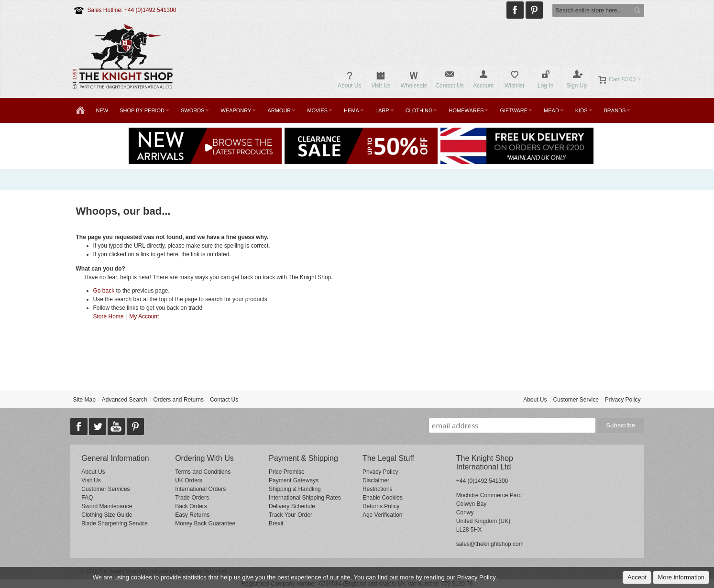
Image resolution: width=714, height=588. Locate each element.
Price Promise (287, 472)
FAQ (87, 498)
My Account (144, 316)
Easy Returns (192, 515)
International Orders (200, 489)
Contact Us (224, 400)
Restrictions (378, 489)
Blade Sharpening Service (115, 523)
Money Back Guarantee (205, 523)
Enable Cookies (383, 498)
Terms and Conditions (203, 472)
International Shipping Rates (305, 498)
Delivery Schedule (292, 506)
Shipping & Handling (295, 489)
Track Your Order (291, 515)
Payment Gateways (294, 480)
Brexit (276, 523)
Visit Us (91, 480)
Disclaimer (376, 480)
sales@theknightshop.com (490, 544)
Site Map (84, 400)
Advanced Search (125, 400)
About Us (535, 400)
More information (681, 577)
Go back (104, 291)
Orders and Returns (179, 400)
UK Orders (189, 480)
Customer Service (576, 400)
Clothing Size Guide (107, 515)
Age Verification (382, 515)
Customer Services (105, 489)
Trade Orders (192, 498)
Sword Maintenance (107, 506)
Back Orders (191, 506)
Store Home (109, 316)
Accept (637, 577)
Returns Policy (381, 506)
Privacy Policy (623, 400)
